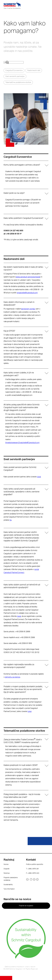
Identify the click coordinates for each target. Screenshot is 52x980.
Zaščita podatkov (11, 967)
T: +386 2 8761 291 (32, 869)
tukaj (39, 477)
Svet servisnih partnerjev (15, 76)
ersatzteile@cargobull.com (27, 293)
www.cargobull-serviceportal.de (28, 277)
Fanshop (7, 873)
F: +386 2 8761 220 (33, 873)
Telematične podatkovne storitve (18, 82)
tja (10, 520)
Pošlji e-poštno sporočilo (35, 864)
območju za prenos (12, 677)
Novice (6, 864)
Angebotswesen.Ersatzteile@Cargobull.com (22, 443)
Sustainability (8, 884)
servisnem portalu (28, 309)
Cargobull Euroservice (14, 70)
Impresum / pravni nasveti (26, 967)
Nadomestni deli (34, 70)
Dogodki (7, 869)
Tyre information (9, 889)
